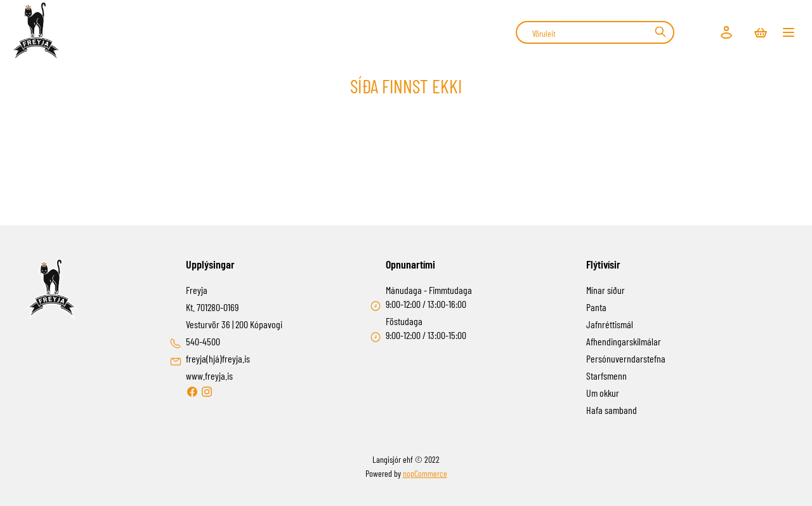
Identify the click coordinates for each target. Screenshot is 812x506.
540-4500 (203, 341)
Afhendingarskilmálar (624, 341)
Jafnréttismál (610, 324)
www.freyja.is (209, 376)
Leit (660, 32)
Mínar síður (606, 290)
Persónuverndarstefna (626, 358)
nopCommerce (425, 473)
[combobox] (595, 32)
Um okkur (603, 393)
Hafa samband (612, 410)
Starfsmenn (606, 376)
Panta (596, 307)
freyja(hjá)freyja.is (218, 358)
